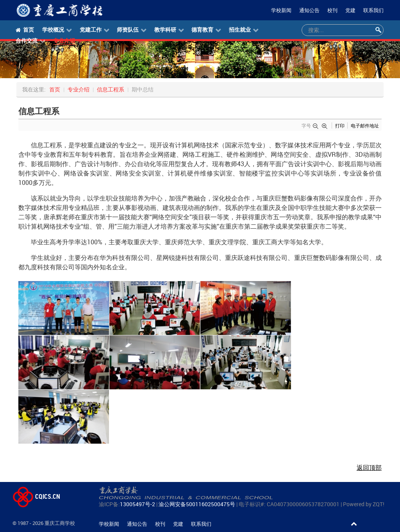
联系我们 (373, 10)
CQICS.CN (36, 496)
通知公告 (309, 10)
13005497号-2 (137, 504)
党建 (350, 10)
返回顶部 (369, 468)
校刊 (332, 10)
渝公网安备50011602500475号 (197, 504)
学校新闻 (281, 10)
